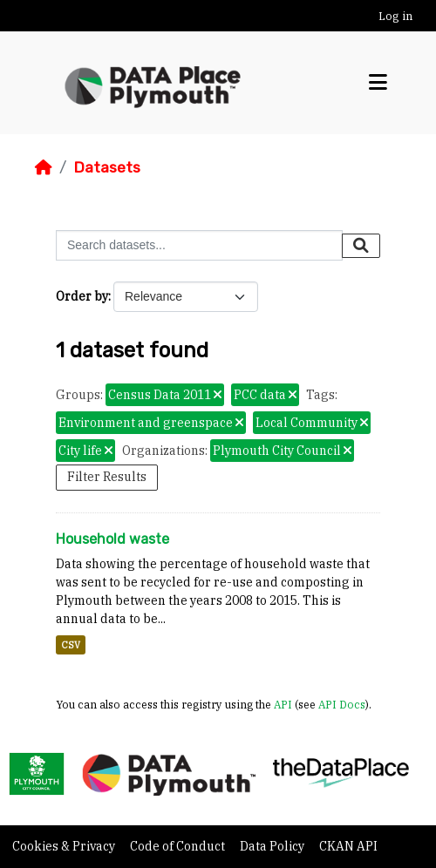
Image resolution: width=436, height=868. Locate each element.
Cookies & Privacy (65, 846)
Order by (82, 296)
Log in (395, 16)
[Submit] (361, 246)
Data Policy (273, 846)
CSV (71, 645)
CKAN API (348, 846)
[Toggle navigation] (378, 83)
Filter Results (107, 477)
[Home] (44, 167)
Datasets (107, 167)
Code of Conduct (179, 846)
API (283, 704)
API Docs (342, 704)
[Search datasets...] (199, 245)
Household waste (112, 539)
